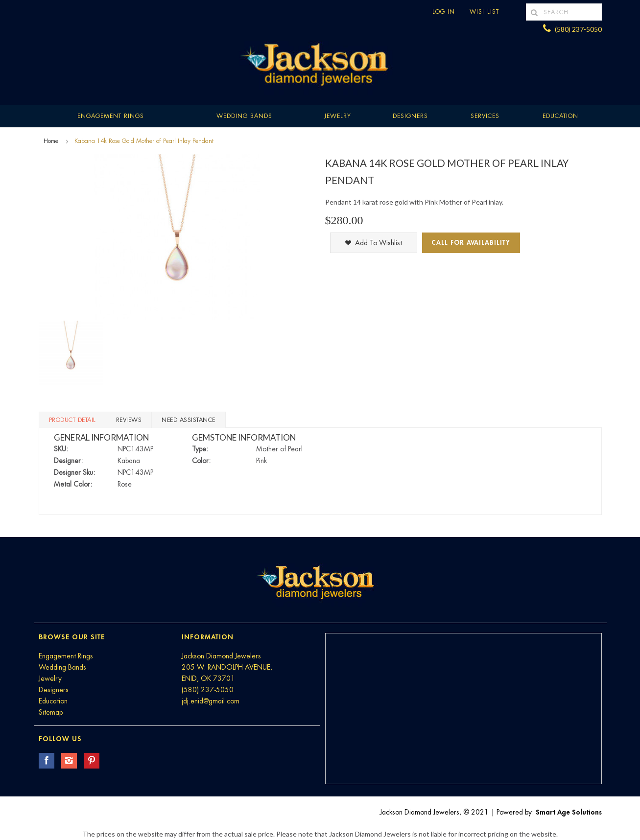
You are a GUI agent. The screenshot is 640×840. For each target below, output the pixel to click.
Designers (410, 116)
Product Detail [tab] (72, 420)
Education (53, 701)
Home (51, 141)
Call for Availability (471, 243)
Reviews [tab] (129, 420)
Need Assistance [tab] (189, 420)
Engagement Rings (111, 116)
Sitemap (51, 712)
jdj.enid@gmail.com (211, 701)
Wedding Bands (244, 116)
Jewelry (338, 116)
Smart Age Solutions (569, 812)
